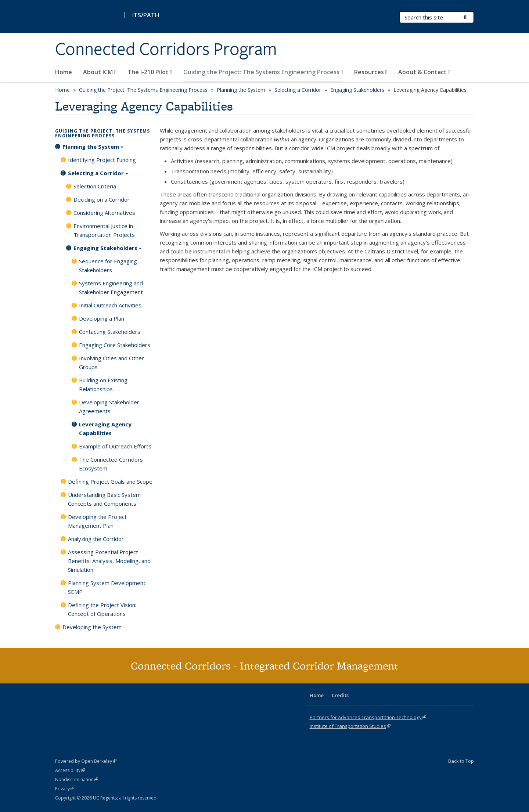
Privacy (65, 789)
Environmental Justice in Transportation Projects (104, 230)
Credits (340, 695)
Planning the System (241, 90)
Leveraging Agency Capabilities (105, 429)
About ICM (100, 72)
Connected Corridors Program (166, 49)
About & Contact (424, 72)
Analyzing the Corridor (96, 539)
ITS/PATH (146, 15)
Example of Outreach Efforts (115, 446)
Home (64, 72)
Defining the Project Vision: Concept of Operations (102, 609)
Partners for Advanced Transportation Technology (368, 717)
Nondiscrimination (77, 779)
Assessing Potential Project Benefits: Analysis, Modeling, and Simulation (109, 561)
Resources (371, 72)
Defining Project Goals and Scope (110, 481)
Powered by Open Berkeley (86, 761)
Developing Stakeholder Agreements (109, 407)
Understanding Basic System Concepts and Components (104, 499)
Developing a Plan (102, 318)
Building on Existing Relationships (103, 385)
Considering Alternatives (104, 213)
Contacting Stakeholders (110, 332)
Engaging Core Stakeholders (115, 345)
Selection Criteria (95, 186)
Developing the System (92, 627)
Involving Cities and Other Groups (111, 362)
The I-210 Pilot (150, 72)
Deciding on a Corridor (102, 199)
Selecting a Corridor (298, 90)
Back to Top (461, 761)
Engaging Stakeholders (357, 90)
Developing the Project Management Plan (97, 521)
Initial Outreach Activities (110, 305)
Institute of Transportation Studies (350, 726)
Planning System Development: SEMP (107, 587)
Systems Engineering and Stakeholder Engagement (111, 288)
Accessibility (70, 770)
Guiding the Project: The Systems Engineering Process (263, 72)
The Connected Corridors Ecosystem (111, 464)
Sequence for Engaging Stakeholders (108, 266)
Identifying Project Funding (102, 160)
